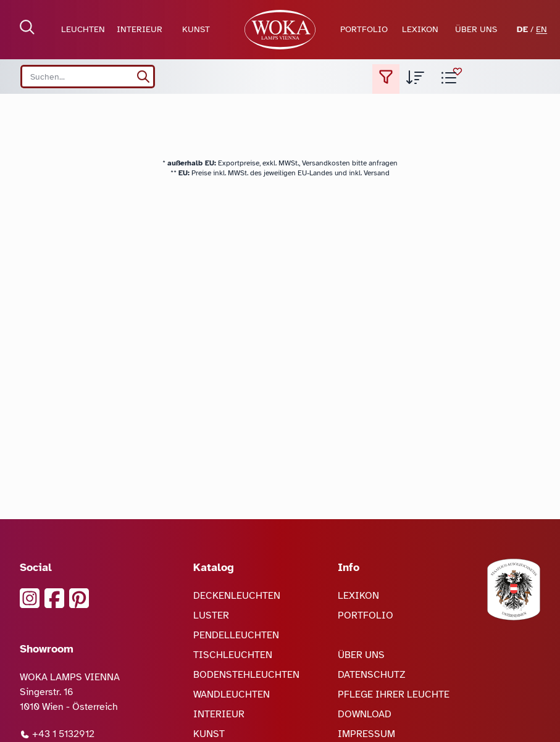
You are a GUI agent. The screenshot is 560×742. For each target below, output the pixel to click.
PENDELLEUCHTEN (236, 635)
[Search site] (88, 77)
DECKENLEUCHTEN (237, 596)
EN (541, 29)
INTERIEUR (140, 29)
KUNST (196, 29)
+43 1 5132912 (57, 734)
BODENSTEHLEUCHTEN (246, 675)
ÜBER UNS (476, 29)
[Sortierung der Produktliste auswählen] (416, 79)
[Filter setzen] (386, 79)
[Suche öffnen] (27, 27)
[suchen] (143, 77)
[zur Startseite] (280, 30)
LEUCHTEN (83, 29)
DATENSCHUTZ (372, 675)
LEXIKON (420, 29)
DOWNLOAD (365, 714)
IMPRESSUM (366, 734)
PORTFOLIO (364, 29)
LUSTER (211, 615)
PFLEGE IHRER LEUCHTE (394, 694)
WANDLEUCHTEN (232, 694)
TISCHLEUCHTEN (233, 655)
